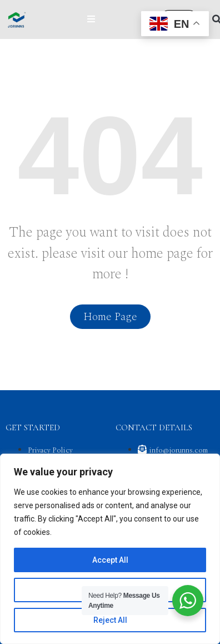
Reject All (110, 620)
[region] (110, 549)
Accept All (110, 560)
